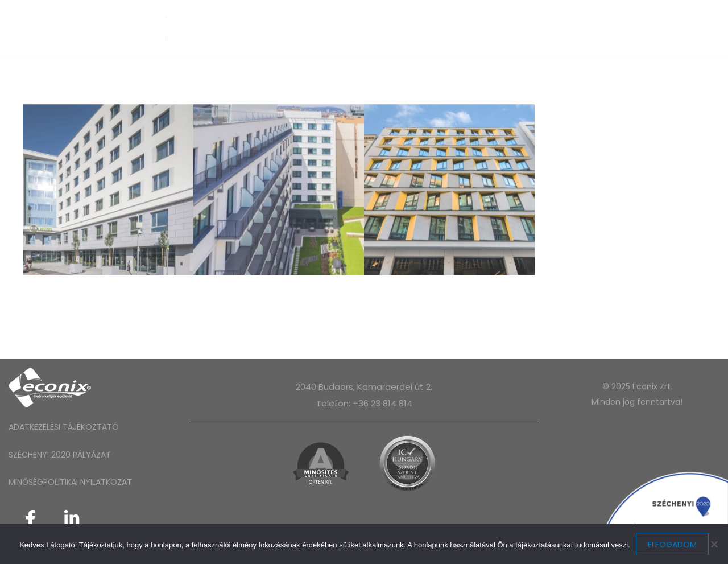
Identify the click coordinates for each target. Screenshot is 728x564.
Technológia (347, 28)
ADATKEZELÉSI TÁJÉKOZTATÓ (64, 427)
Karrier (490, 28)
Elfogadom (672, 545)
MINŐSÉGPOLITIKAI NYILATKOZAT (70, 482)
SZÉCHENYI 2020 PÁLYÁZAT (60, 455)
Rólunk (196, 28)
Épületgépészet (265, 28)
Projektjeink (425, 28)
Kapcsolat (550, 28)
